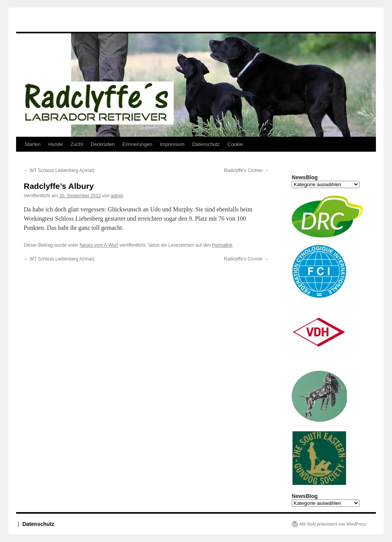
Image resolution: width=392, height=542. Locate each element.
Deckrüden (103, 144)
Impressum (172, 144)
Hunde (56, 144)
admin (117, 196)
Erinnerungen (137, 144)
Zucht (77, 144)
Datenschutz (206, 144)
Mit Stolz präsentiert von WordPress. (333, 524)
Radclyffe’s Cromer (246, 170)
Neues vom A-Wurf (99, 245)
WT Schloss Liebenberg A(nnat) (59, 170)
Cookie (235, 144)
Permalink (222, 245)
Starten (33, 144)
